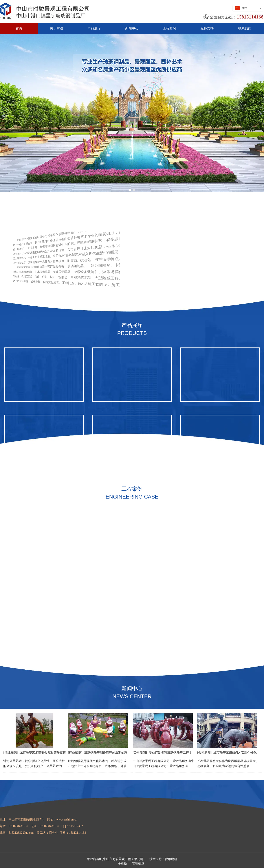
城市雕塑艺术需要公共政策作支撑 (43, 753)
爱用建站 (171, 859)
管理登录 (138, 863)
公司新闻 (140, 753)
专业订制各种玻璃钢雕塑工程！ (170, 753)
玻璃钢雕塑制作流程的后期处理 (106, 753)
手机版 (123, 863)
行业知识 (11, 753)
